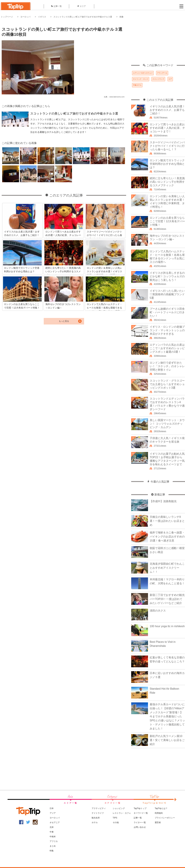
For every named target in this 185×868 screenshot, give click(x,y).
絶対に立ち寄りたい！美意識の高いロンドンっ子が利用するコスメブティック (167, 182)
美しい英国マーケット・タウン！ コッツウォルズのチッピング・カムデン (167, 424)
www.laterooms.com (117, 97)
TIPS (115, 818)
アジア (53, 813)
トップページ (7, 17)
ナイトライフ (98, 813)
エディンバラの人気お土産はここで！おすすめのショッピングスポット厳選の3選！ (167, 348)
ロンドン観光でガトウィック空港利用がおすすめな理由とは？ (167, 164)
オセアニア (55, 822)
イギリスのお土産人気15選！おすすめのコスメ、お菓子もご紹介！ (167, 110)
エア (170, 79)
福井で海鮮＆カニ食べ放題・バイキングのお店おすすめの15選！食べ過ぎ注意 (167, 537)
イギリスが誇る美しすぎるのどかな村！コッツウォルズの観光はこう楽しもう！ (167, 276)
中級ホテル (137, 85)
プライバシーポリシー (165, 818)
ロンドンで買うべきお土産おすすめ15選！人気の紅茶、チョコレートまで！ (167, 128)
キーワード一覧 (141, 813)
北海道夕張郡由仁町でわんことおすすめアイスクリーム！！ (167, 568)
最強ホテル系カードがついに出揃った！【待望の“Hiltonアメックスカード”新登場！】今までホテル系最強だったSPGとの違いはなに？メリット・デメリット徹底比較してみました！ (167, 716)
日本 (52, 808)
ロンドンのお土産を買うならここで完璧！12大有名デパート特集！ (167, 221)
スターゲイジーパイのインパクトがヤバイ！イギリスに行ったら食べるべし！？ (167, 146)
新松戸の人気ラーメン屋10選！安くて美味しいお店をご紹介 (167, 740)
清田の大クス (158, 611)
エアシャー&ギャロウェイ (143, 73)
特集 (52, 851)
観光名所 (96, 818)
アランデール (162, 73)
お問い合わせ (140, 827)
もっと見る (64, 321)
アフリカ (54, 841)
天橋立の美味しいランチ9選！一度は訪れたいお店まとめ (167, 521)
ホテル (95, 822)
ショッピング (119, 808)
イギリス (42, 17)
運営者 (158, 822)
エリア (82, 6)
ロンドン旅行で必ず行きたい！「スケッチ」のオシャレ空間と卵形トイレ (167, 366)
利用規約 (159, 813)
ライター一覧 (140, 822)
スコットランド (158, 79)
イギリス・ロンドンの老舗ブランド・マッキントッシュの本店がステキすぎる (167, 330)
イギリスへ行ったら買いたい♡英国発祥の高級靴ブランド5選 (167, 294)
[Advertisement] (158, 43)
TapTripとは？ (161, 808)
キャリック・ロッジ (141, 79)
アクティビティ (99, 808)
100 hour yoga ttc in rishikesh (167, 626)
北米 (52, 827)
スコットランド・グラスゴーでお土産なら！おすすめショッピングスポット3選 (167, 384)
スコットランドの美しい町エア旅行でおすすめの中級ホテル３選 (83, 17)
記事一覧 (56, 6)
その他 (116, 822)
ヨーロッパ (25, 17)
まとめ (53, 846)
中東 (52, 832)
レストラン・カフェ (122, 813)
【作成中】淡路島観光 (163, 501)
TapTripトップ (140, 808)
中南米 (53, 837)
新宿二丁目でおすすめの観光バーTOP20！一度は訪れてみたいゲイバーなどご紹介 (167, 599)
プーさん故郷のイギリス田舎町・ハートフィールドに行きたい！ (167, 312)
